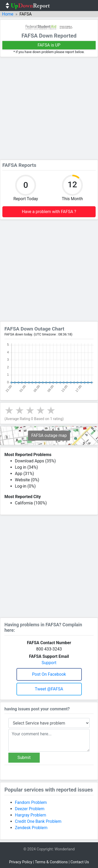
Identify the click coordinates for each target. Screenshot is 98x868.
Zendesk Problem (31, 828)
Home (8, 14)
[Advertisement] (49, 108)
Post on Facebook (49, 674)
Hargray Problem (30, 815)
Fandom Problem (31, 802)
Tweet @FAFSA (49, 689)
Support (49, 663)
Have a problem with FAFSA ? (49, 212)
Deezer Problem (30, 809)
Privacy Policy (21, 862)
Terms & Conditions (51, 862)
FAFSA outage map (49, 435)
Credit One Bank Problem (38, 821)
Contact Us (80, 862)
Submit (24, 758)
